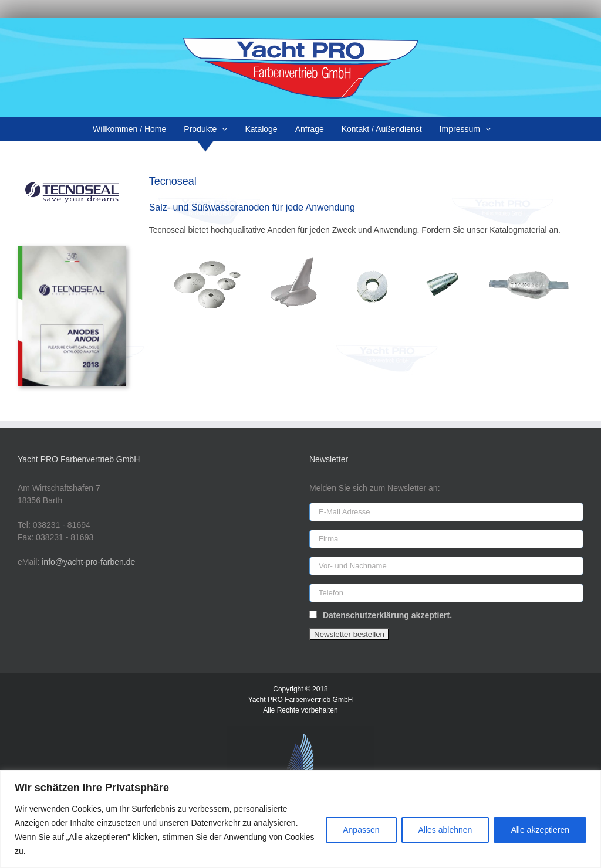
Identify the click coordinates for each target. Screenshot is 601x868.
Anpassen (361, 830)
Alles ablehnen (445, 830)
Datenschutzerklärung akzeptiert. (387, 615)
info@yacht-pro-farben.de (88, 562)
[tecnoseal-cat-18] (72, 250)
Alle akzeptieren (540, 830)
